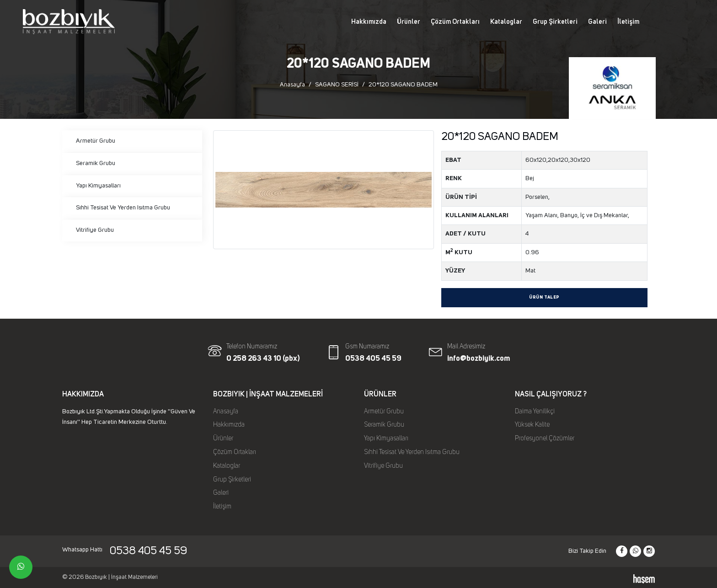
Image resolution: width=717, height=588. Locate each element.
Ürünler (409, 22)
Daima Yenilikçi (535, 412)
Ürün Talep (544, 297)
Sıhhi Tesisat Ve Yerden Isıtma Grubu (123, 208)
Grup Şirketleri (555, 22)
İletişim (628, 22)
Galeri (597, 22)
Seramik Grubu (96, 163)
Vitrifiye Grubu (95, 230)
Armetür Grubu (96, 141)
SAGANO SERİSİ (337, 85)
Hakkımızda (369, 22)
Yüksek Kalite (532, 425)
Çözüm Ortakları (455, 22)
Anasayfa (292, 85)
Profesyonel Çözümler (545, 438)
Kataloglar (506, 22)
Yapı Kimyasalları (98, 186)
